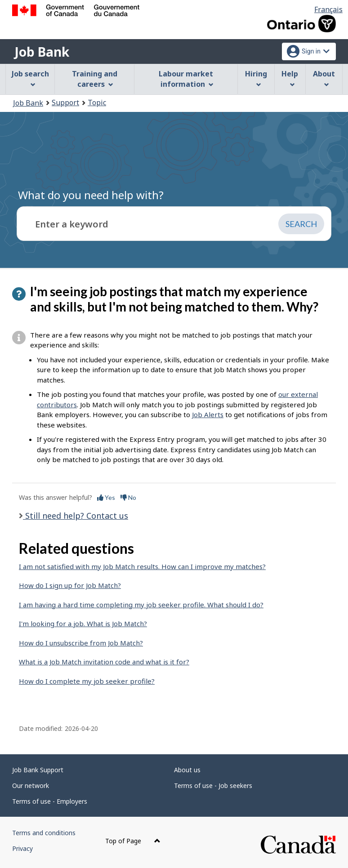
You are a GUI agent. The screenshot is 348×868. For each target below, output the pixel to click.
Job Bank (42, 52)
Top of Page (133, 841)
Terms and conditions (44, 833)
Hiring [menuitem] (256, 78)
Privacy (22, 848)
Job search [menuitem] (30, 78)
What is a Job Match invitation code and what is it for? (104, 662)
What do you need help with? (91, 195)
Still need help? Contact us (76, 516)
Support (65, 102)
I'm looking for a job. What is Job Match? (83, 623)
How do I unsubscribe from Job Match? (81, 643)
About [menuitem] (324, 78)
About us (187, 770)
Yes (106, 497)
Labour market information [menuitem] (186, 79)
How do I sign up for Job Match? (70, 585)
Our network (31, 786)
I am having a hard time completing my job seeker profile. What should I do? (141, 605)
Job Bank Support (38, 770)
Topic (97, 102)
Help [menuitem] (290, 78)
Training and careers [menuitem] (95, 79)
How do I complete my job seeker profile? (87, 681)
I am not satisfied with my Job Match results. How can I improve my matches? (142, 566)
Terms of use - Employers (50, 801)
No (128, 497)
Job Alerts (208, 414)
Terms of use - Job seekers (213, 786)
